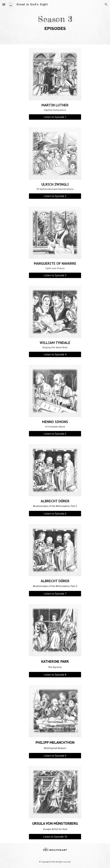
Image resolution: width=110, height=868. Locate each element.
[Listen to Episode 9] (55, 756)
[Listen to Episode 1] (55, 117)
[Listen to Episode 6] (55, 514)
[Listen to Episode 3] (55, 275)
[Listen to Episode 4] (55, 354)
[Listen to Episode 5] (55, 434)
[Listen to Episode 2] (55, 196)
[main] (55, 22)
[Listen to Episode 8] (55, 675)
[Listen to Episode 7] (55, 594)
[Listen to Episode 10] (55, 837)
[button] (4, 4)
